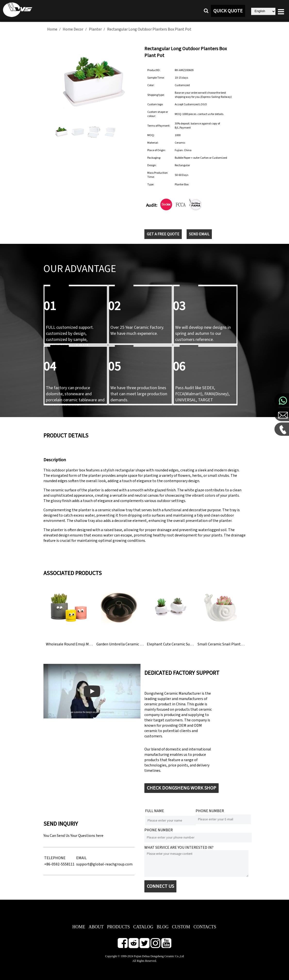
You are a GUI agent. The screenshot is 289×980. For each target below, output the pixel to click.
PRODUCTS (118, 927)
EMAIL (81, 858)
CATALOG (143, 927)
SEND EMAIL (199, 234)
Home (52, 29)
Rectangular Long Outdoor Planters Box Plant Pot (149, 29)
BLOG (163, 927)
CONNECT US (160, 886)
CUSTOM (181, 927)
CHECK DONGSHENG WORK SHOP (182, 788)
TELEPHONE (55, 858)
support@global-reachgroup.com (104, 864)
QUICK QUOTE (228, 11)
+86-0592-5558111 (59, 864)
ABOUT (96, 927)
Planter (95, 29)
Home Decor (73, 29)
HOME (79, 927)
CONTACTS (205, 927)
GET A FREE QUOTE (163, 234)
